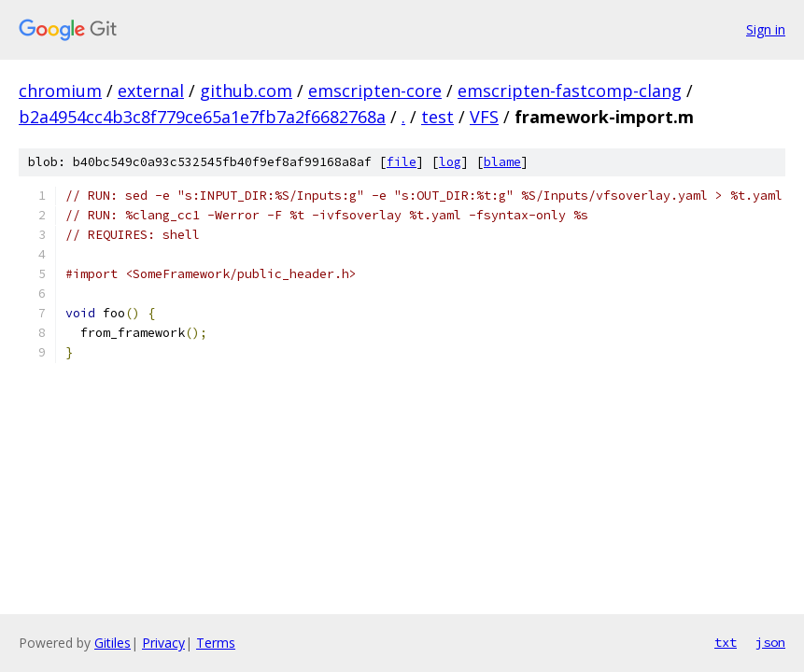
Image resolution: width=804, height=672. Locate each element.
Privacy (163, 643)
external (151, 91)
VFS (484, 117)
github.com (246, 91)
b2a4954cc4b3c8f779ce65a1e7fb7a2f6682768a (202, 117)
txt (726, 642)
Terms (216, 643)
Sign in (766, 29)
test (437, 117)
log (450, 162)
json (770, 642)
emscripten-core (375, 91)
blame (502, 162)
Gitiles (113, 643)
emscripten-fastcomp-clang (570, 91)
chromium (60, 91)
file (402, 162)
